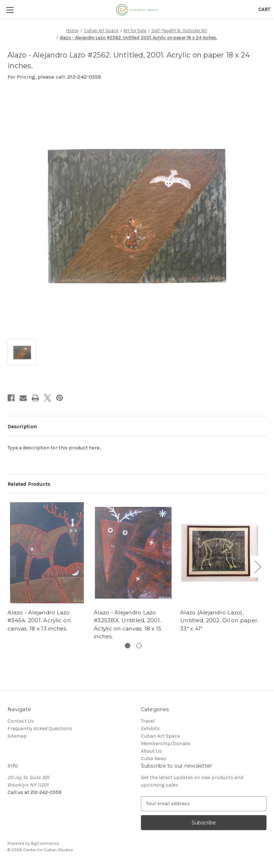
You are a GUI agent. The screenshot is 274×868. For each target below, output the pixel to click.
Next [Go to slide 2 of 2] (258, 566)
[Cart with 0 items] (264, 9)
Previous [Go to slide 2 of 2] (9, 566)
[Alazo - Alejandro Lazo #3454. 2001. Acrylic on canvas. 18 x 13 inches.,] (47, 553)
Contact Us (21, 721)
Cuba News (154, 759)
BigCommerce (45, 843)
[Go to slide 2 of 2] (139, 646)
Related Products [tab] (29, 484)
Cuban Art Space (160, 736)
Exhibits (150, 729)
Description (22, 426)
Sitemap (17, 736)
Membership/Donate (165, 744)
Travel (148, 721)
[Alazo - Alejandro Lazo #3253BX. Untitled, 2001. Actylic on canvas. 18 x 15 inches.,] (133, 553)
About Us (151, 751)
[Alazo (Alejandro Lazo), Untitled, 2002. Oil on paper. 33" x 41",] (220, 553)
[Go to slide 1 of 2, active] (128, 646)
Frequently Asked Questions (40, 729)
